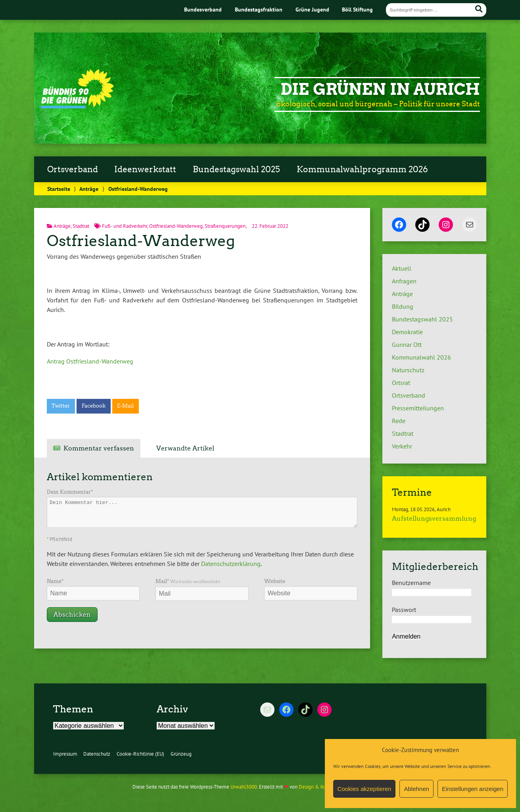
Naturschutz (408, 370)
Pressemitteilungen (418, 408)
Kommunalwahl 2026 (421, 357)
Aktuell (402, 268)
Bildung (403, 306)
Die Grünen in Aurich (380, 89)
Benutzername (411, 583)
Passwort (404, 610)
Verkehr (402, 446)
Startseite (59, 189)
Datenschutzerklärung (231, 564)
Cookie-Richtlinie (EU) (140, 754)
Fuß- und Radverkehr (125, 226)
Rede (399, 421)
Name (55, 581)
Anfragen (404, 281)
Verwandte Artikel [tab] (185, 448)
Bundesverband (203, 9)
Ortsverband (73, 169)
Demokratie (407, 332)
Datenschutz (97, 754)
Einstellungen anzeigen (473, 789)
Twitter (61, 406)
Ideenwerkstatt (145, 169)
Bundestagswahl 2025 (236, 169)
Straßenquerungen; (226, 226)
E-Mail (125, 406)
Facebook (94, 406)
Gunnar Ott (407, 344)
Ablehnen (416, 789)
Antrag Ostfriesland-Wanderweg (90, 361)
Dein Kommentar (70, 492)
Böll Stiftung (357, 9)
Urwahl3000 (244, 787)
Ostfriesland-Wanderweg (176, 226)
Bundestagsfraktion (259, 9)
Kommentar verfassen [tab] (99, 448)
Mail (188, 581)
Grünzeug (181, 754)
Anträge (89, 189)
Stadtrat (81, 226)
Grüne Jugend (312, 9)
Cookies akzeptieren (365, 789)
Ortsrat (401, 383)
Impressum (65, 754)
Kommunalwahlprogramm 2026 (362, 169)
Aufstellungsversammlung (434, 519)
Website (275, 581)
